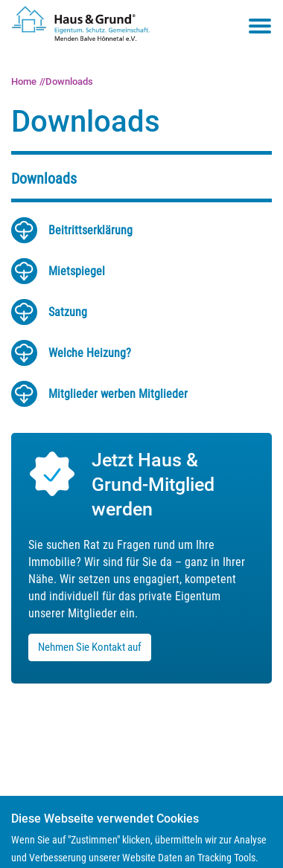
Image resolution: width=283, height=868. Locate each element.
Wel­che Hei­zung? (90, 353)
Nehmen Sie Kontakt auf (90, 647)
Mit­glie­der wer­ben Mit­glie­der (118, 394)
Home (24, 81)
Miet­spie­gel (77, 271)
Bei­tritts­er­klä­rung (90, 230)
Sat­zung (68, 312)
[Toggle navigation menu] (260, 26)
